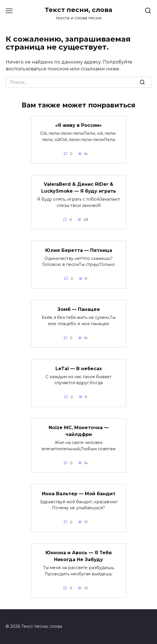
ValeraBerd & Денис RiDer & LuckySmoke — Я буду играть (79, 188)
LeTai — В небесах (79, 368)
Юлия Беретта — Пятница (79, 250)
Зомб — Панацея (79, 309)
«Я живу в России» (78, 125)
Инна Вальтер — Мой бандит (79, 493)
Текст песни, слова (78, 10)
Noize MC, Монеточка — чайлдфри (79, 431)
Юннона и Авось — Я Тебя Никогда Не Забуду (79, 556)
